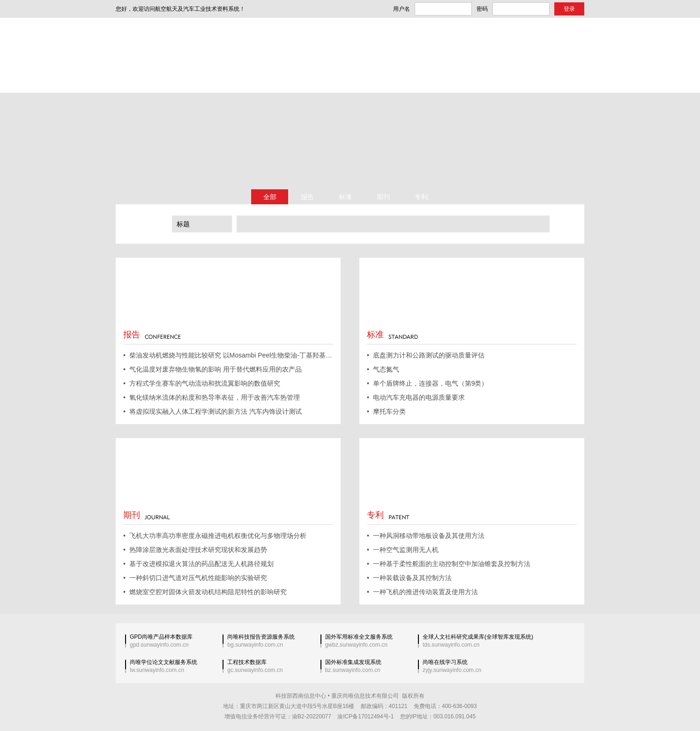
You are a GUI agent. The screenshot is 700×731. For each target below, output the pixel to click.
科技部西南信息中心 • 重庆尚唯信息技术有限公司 (337, 696)
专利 (421, 197)
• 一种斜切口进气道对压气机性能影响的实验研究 (195, 578)
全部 (270, 197)
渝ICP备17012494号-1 (365, 716)
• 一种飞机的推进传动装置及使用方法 (422, 592)
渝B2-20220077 (312, 716)
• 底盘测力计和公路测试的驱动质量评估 (426, 355)
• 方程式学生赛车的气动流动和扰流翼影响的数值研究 (202, 383)
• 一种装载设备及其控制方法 (409, 578)
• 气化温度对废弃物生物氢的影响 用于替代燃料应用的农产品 (212, 369)
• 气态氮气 (383, 369)
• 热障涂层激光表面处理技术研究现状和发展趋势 (195, 550)
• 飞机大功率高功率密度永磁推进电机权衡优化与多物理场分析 (215, 536)
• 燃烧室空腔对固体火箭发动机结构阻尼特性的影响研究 (205, 592)
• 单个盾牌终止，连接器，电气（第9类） (427, 383)
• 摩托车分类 (386, 411)
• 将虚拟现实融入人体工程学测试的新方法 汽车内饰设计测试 (212, 411)
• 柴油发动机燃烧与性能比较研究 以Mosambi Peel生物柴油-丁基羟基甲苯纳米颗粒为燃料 (228, 355)
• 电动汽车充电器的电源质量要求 (416, 397)
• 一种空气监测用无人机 (403, 550)
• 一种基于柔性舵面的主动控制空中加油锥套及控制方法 (449, 564)
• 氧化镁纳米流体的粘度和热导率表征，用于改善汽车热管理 (212, 397)
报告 (307, 197)
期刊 (383, 197)
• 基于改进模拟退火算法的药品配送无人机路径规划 (198, 564)
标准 (345, 197)
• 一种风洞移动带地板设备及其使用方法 (426, 536)
